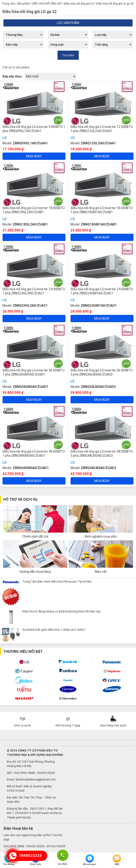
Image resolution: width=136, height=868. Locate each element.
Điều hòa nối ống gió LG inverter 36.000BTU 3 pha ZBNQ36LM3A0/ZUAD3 (102, 372)
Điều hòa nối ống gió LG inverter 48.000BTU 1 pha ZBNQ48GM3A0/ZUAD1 (34, 453)
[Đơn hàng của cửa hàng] (51, 76)
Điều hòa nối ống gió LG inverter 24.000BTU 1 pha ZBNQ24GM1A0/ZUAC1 (102, 291)
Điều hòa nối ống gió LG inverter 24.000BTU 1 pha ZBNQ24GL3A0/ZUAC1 (34, 291)
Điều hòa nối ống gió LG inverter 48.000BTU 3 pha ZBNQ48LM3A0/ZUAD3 (102, 453)
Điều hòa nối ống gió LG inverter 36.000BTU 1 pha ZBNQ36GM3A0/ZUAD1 (34, 372)
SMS (117, 860)
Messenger (90, 860)
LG (5, 138)
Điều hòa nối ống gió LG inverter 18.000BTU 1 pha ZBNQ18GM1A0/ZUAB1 (102, 210)
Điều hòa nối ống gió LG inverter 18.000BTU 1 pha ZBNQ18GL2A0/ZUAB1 (34, 210)
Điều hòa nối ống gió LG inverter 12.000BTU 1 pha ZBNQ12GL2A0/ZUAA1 (102, 129)
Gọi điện (63, 855)
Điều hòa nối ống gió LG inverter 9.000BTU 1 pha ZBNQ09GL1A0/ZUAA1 (34, 129)
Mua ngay (34, 156)
